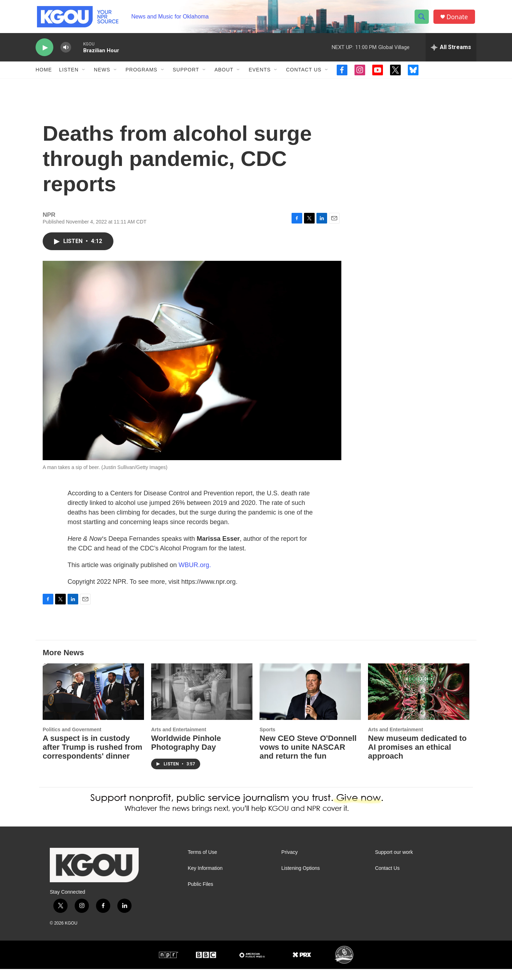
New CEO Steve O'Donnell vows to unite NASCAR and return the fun (308, 758)
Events (260, 74)
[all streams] (451, 52)
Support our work (394, 864)
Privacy (289, 864)
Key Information (205, 880)
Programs (142, 74)
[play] (44, 52)
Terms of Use (202, 864)
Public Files (201, 896)
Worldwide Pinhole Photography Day (186, 754)
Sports (267, 741)
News (102, 74)
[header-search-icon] (422, 19)
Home (44, 74)
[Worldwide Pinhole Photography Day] (202, 703)
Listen (69, 74)
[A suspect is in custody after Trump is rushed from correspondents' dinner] (93, 703)
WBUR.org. (195, 576)
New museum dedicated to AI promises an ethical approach (417, 758)
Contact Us (304, 74)
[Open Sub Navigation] (84, 74)
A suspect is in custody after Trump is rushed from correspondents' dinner (92, 758)
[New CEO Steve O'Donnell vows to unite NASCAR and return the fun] (310, 703)
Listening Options (300, 880)
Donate (458, 19)
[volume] (66, 52)
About (224, 74)
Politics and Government (72, 741)
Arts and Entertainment (179, 741)
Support (186, 74)
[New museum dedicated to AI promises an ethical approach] (419, 703)
